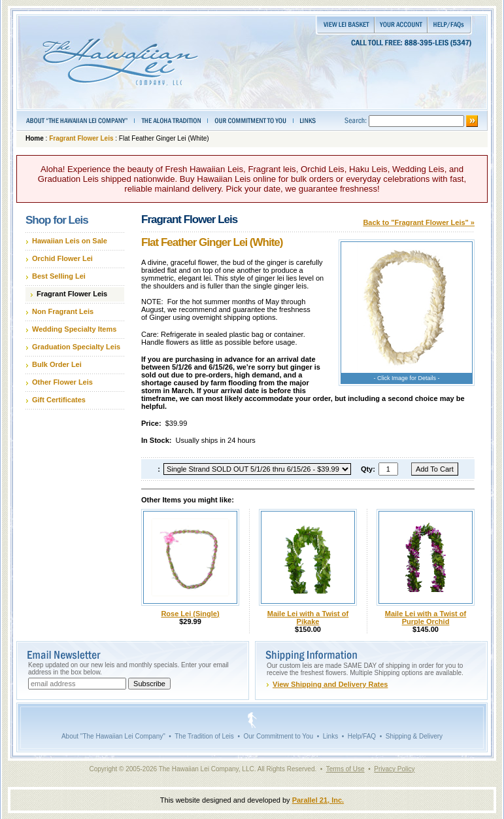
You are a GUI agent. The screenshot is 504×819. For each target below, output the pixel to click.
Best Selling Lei (59, 276)
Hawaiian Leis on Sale (70, 241)
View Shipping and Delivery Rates (330, 684)
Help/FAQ (362, 736)
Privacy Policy (394, 769)
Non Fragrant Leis (63, 311)
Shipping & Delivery (414, 736)
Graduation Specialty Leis (76, 347)
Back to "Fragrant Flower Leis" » (419, 222)
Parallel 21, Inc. (318, 800)
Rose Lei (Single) (190, 614)
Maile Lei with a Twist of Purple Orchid (426, 618)
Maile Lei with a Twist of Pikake (308, 618)
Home (35, 138)
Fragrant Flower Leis (81, 138)
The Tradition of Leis (204, 736)
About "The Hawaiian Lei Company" (113, 736)
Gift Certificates (59, 400)
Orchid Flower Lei (62, 258)
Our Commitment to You (278, 736)
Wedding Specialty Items (74, 329)
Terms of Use (345, 769)
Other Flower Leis (62, 382)
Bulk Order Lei (57, 364)
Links (330, 736)
